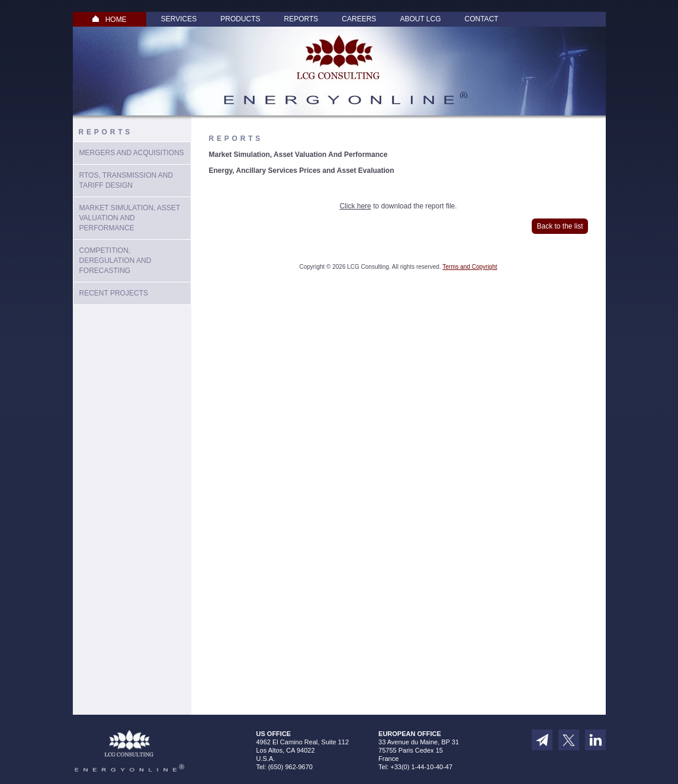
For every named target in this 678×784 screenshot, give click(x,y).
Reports (301, 19)
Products (240, 19)
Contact (482, 19)
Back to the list (560, 226)
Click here (355, 206)
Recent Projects (114, 293)
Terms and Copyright (470, 267)
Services (179, 19)
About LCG (420, 19)
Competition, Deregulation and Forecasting (115, 261)
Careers (359, 19)
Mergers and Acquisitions (132, 153)
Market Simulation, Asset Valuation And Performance (130, 218)
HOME (110, 20)
